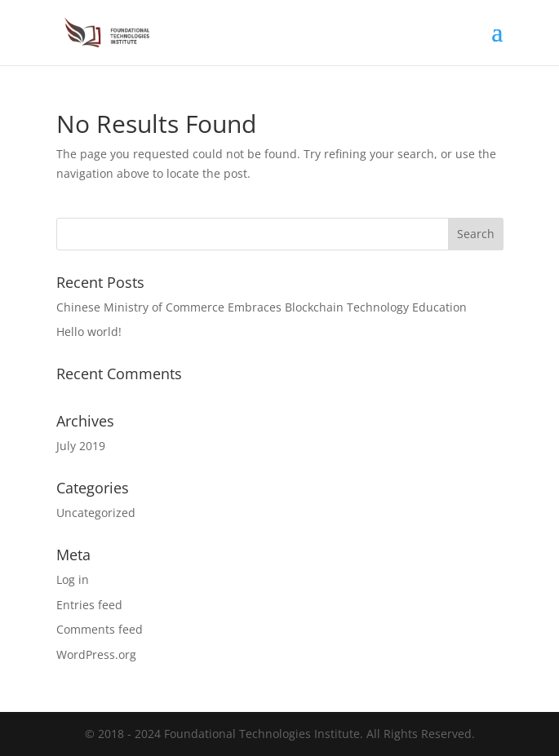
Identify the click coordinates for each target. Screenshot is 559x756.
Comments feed (100, 629)
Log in (73, 579)
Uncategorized (96, 513)
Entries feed (89, 605)
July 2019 (81, 446)
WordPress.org (96, 654)
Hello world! (89, 332)
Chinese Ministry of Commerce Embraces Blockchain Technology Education (262, 307)
